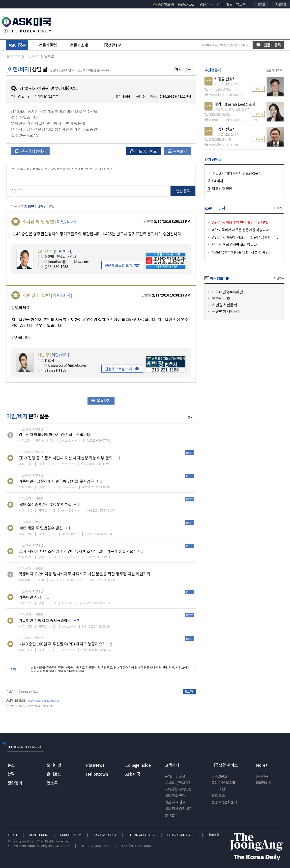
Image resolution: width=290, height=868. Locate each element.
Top (3, 743)
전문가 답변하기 (30, 151)
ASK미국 (206, 4)
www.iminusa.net (221, 145)
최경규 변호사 (225, 79)
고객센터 (172, 765)
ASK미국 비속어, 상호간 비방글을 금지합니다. (245, 237)
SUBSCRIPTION (71, 835)
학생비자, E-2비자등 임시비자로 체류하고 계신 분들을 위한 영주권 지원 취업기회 (85, 574)
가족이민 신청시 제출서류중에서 (45, 620)
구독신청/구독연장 (178, 789)
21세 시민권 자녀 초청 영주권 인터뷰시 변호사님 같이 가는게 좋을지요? (77, 551)
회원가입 (281, 4)
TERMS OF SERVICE (142, 835)
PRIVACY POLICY (105, 835)
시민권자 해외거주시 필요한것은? (236, 173)
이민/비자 (32, 56)
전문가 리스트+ (275, 70)
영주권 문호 (221, 298)
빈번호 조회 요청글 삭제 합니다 (234, 245)
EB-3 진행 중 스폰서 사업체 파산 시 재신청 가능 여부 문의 (66, 458)
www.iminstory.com (224, 95)
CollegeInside (138, 765)
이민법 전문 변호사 (227, 84)
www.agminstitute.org (43, 700)
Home (13, 56)
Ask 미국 (133, 774)
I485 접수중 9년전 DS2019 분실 (45, 504)
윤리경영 (214, 835)
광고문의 (171, 815)
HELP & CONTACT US (182, 835)
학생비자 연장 (222, 189)
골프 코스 (218, 795)
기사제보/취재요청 (178, 783)
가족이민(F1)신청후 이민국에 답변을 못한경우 (56, 481)
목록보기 (177, 151)
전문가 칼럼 (48, 45)
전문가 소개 (79, 45)
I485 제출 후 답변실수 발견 (41, 528)
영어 (220, 4)
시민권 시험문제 (225, 305)
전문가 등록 (268, 45)
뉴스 (11, 765)
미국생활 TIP (111, 45)
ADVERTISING (39, 835)
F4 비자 (218, 181)
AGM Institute (16, 700)
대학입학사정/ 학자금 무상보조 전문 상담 (29, 706)
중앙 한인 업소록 (223, 783)
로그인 (261, 4)
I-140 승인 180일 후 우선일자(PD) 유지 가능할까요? (61, 644)
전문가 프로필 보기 (122, 265)
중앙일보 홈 (164, 4)
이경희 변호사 (225, 129)
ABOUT (13, 835)
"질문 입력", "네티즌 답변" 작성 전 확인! (241, 252)
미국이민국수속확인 (228, 292)
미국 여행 (218, 789)
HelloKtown (187, 4)
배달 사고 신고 (175, 802)
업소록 (241, 4)
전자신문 (262, 776)
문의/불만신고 (175, 776)
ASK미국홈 (17, 45)
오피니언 (54, 765)
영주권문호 (219, 776)
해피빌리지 (263, 783)
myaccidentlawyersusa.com (232, 120)
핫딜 (230, 4)
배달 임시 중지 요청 (178, 808)
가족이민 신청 (30, 597)
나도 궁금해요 (143, 151)
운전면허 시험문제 (226, 311)
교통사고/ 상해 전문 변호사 (232, 109)
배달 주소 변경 (175, 795)
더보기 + (190, 417)
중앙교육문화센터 (224, 802)
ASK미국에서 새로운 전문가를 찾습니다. (241, 230)
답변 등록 (183, 191)
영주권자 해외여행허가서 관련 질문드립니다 (55, 434)
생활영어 (15, 783)
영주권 (49, 56)
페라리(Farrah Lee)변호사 (235, 104)
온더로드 (54, 774)
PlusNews (95, 765)
